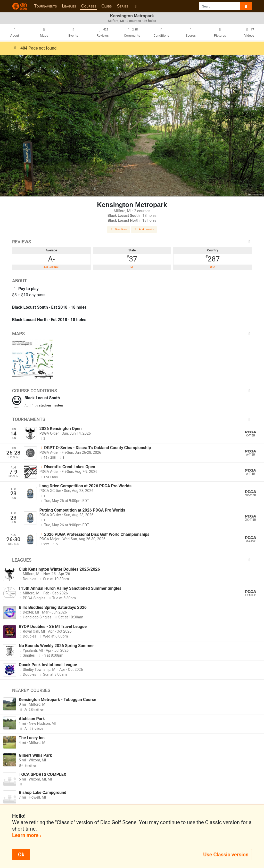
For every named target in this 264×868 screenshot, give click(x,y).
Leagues (69, 6)
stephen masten (51, 405)
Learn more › (27, 835)
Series (122, 6)
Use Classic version (226, 855)
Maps (132, 334)
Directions (119, 229)
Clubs (106, 6)
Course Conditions (132, 391)
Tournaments (45, 6)
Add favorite (144, 229)
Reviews (132, 242)
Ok (21, 855)
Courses (89, 6)
